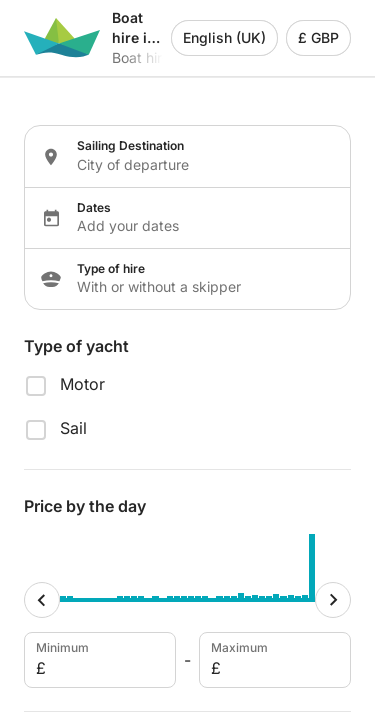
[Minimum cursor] (42, 600)
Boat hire (141, 57)
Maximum (273, 660)
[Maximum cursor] (333, 600)
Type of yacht (76, 346)
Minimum (98, 660)
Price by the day (85, 506)
